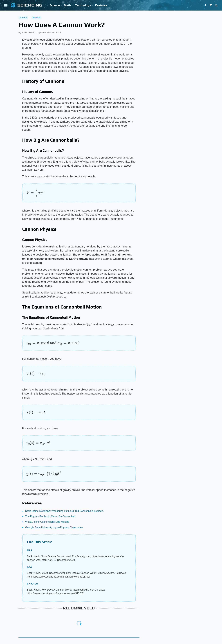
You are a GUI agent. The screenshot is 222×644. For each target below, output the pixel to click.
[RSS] (216, 5)
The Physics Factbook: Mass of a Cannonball (50, 516)
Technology (83, 5)
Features (101, 5)
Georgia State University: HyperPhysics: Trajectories (54, 527)
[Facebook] (206, 5)
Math (67, 5)
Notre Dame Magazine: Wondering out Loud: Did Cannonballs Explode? (65, 511)
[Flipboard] (211, 5)
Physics (36, 18)
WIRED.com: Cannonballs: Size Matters (47, 522)
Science (55, 5)
